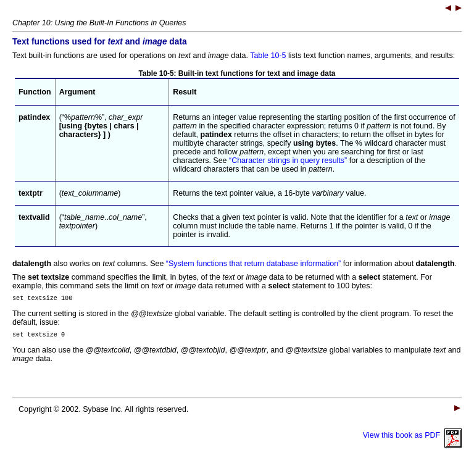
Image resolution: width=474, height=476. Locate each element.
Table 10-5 (268, 56)
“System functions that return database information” (253, 264)
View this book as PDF (412, 439)
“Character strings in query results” (288, 161)
